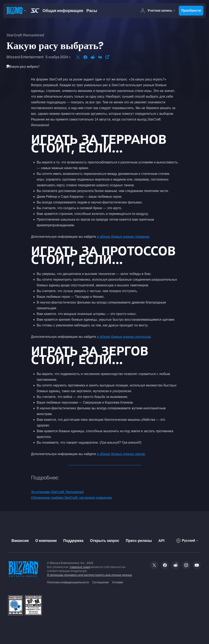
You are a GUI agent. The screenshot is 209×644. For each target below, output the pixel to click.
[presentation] (16, 11)
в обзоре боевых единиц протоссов (124, 337)
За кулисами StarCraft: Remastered (57, 492)
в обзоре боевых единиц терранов (123, 237)
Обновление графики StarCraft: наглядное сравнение (71, 498)
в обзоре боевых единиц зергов (121, 454)
